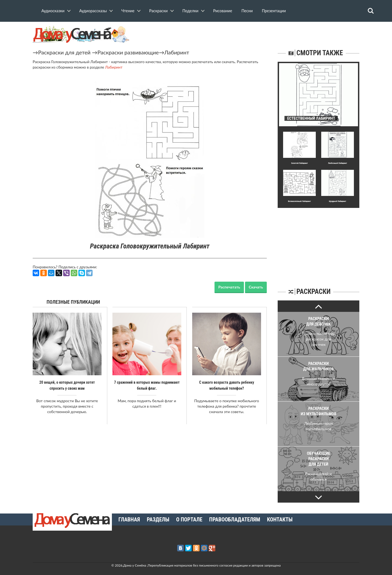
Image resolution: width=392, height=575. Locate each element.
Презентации (274, 11)
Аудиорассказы (93, 11)
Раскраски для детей (64, 52)
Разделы (158, 519)
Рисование (223, 11)
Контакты (280, 519)
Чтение (128, 11)
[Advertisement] (318, 242)
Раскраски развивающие (128, 52)
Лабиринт (177, 52)
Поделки (190, 11)
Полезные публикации (73, 302)
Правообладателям (235, 519)
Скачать (256, 287)
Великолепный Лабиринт (299, 201)
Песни (247, 11)
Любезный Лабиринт (338, 163)
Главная (129, 519)
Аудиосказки (53, 11)
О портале (189, 519)
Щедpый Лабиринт (337, 201)
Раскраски (158, 11)
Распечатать (229, 287)
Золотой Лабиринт (299, 163)
